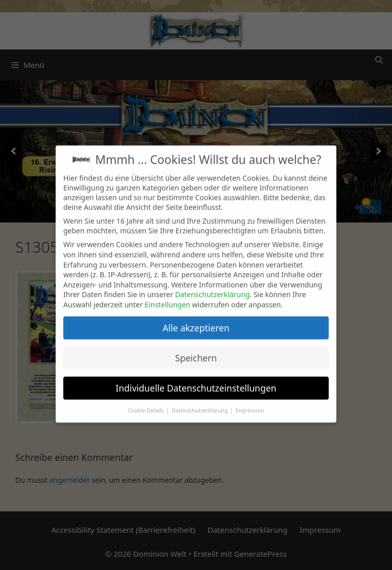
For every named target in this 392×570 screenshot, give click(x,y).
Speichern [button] (196, 351)
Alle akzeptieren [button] (196, 320)
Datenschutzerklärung (212, 288)
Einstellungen (167, 297)
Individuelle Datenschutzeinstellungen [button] (196, 381)
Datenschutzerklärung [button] (200, 403)
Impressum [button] (250, 403)
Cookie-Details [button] (146, 403)
